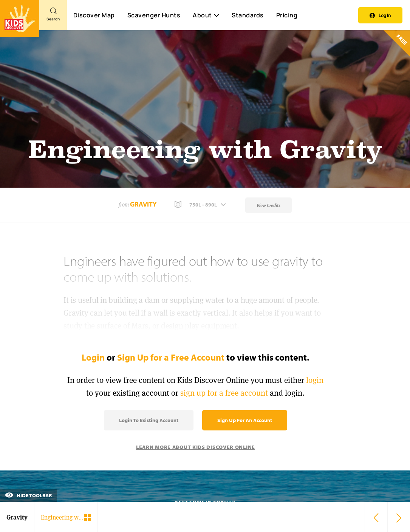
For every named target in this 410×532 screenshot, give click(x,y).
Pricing (287, 15)
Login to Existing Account (149, 420)
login (315, 380)
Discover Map (94, 15)
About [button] (206, 15)
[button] (201, 205)
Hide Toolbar (28, 495)
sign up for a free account (224, 393)
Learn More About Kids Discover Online (196, 447)
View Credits (268, 205)
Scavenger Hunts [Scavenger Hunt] (154, 15)
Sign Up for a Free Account (171, 357)
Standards (248, 15)
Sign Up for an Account (245, 420)
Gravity (143, 204)
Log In (380, 15)
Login (93, 357)
